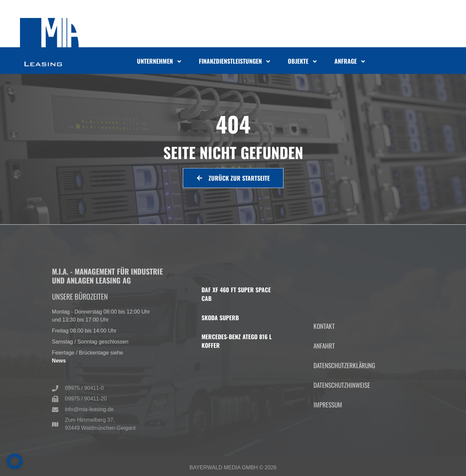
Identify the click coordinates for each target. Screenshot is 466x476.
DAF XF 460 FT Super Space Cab (236, 294)
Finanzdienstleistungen (235, 63)
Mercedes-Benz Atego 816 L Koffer (237, 341)
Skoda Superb (220, 318)
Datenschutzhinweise (342, 416)
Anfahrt (324, 376)
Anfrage (350, 63)
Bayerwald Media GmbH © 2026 (233, 470)
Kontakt (324, 356)
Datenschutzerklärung (344, 396)
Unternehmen (160, 63)
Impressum (328, 435)
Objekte (303, 63)
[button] (15, 461)
